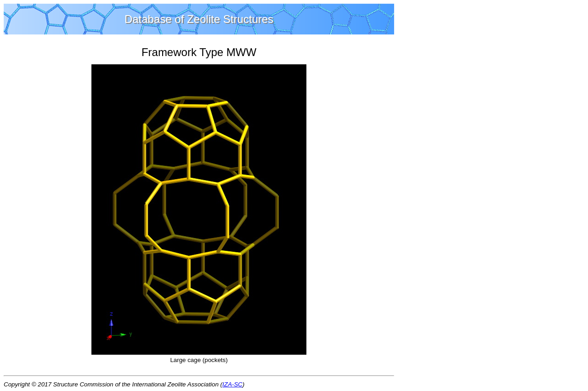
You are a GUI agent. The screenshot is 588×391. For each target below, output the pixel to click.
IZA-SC (232, 384)
